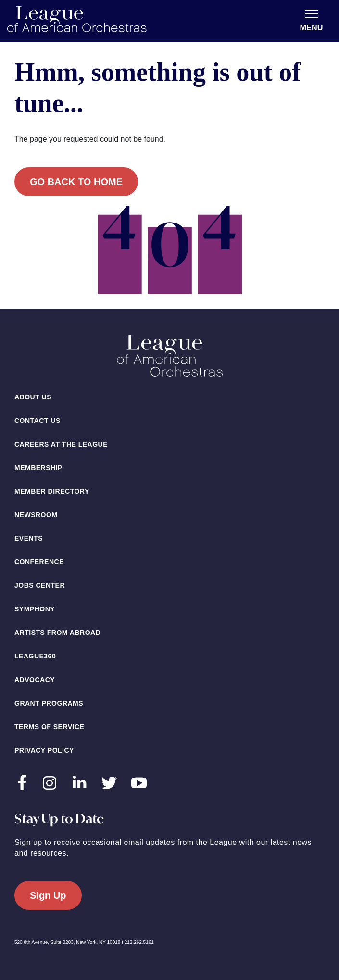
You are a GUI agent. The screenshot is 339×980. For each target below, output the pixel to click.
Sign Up (48, 895)
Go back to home (76, 182)
